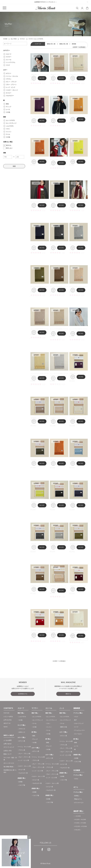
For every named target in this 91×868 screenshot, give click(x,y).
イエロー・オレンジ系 (24, 766)
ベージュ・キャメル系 (24, 747)
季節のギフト (78, 799)
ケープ (76, 727)
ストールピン (78, 734)
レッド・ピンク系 (24, 760)
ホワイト (9, 73)
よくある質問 (8, 740)
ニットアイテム (11, 62)
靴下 (76, 720)
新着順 (74, 44)
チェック (9, 107)
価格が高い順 (64, 44)
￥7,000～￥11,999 (80, 823)
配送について (8, 754)
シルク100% (10, 126)
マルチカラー (10, 96)
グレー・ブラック (11, 82)
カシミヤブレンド (11, 123)
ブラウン (9, 79)
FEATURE (6, 713)
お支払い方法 (8, 751)
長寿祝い (77, 796)
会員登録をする (23, 694)
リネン (8, 129)
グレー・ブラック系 (24, 754)
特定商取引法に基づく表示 (10, 771)
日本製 (20, 782)
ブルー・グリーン (11, 85)
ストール (9, 60)
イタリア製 (22, 785)
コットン (9, 132)
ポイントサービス (9, 763)
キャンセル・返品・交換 (10, 759)
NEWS (6, 727)
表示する (9, 145)
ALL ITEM (14, 39)
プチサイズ (22, 729)
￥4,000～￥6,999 (80, 819)
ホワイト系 (22, 741)
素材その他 (64, 727)
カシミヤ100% (10, 120)
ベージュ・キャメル (12, 76)
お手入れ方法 (8, 720)
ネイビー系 (22, 770)
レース (8, 109)
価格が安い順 (51, 44)
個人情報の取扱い (9, 767)
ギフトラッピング (9, 747)
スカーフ (9, 54)
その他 (8, 112)
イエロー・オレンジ (12, 90)
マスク (8, 65)
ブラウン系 (22, 750)
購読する (68, 694)
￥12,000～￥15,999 (81, 826)
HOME (5, 39)
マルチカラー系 (23, 773)
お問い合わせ (8, 744)
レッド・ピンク (11, 87)
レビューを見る (8, 716)
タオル (76, 779)
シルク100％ (22, 717)
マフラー (23, 39)
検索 (14, 166)
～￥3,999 (77, 816)
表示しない (9, 148)
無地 (7, 104)
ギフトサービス (79, 803)
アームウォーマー (80, 730)
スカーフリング (79, 723)
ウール (8, 134)
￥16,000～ (78, 830)
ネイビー (9, 93)
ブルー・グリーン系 (24, 757)
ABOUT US (7, 723)
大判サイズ (22, 732)
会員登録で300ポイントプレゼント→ (45, 2)
